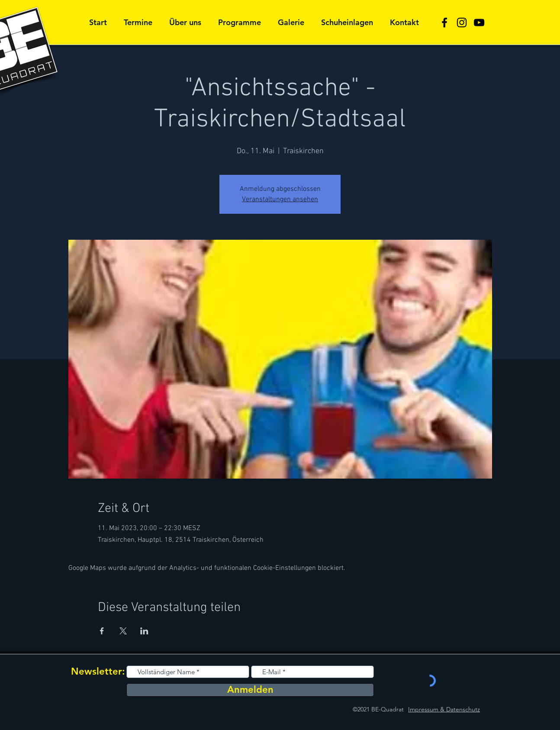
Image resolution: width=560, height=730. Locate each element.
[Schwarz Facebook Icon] (444, 23)
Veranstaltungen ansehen (280, 199)
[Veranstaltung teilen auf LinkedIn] (144, 631)
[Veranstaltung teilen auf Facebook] (102, 631)
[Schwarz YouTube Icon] (479, 23)
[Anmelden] (250, 690)
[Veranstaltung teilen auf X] (123, 631)
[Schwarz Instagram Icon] (462, 23)
